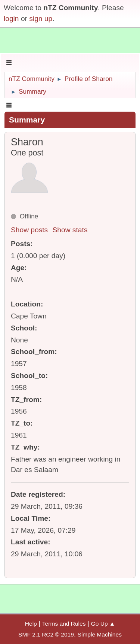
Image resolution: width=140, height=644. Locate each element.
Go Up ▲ (103, 624)
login (11, 19)
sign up (41, 19)
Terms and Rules (64, 624)
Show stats (70, 230)
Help (31, 624)
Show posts (29, 230)
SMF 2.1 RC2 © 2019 (46, 634)
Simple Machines (100, 634)
